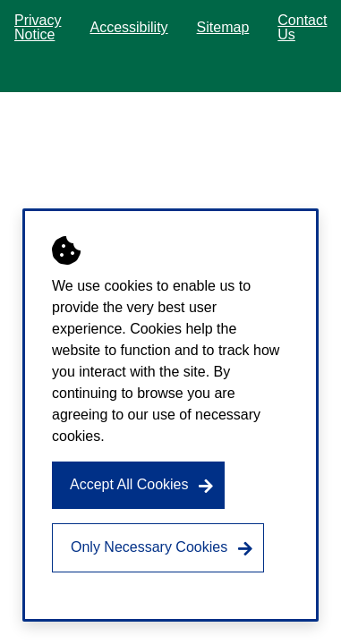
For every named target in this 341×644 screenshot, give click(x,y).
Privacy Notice (38, 27)
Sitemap (223, 27)
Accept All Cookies (129, 484)
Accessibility (128, 27)
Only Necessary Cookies (149, 547)
